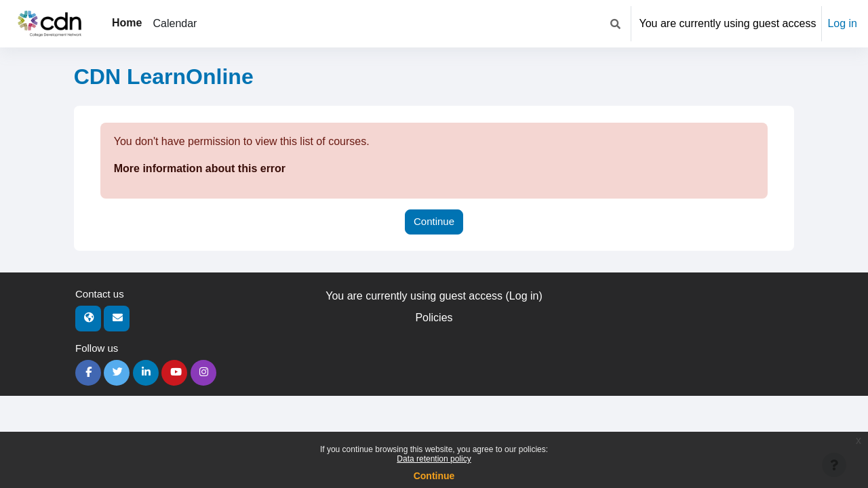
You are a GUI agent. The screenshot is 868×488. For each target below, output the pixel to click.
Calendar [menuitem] (175, 23)
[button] (615, 24)
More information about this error (200, 168)
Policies (434, 318)
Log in (842, 23)
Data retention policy (434, 459)
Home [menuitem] (127, 23)
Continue (434, 476)
